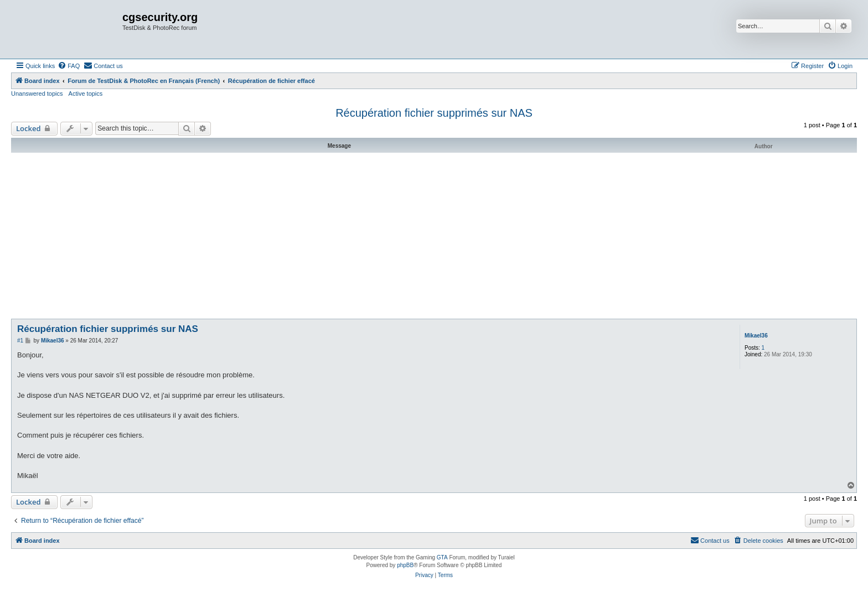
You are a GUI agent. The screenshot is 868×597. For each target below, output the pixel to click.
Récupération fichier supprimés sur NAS (434, 113)
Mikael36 (756, 336)
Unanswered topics (37, 94)
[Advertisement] (434, 236)
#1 (20, 341)
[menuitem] (69, 66)
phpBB (405, 565)
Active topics (86, 94)
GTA (442, 557)
